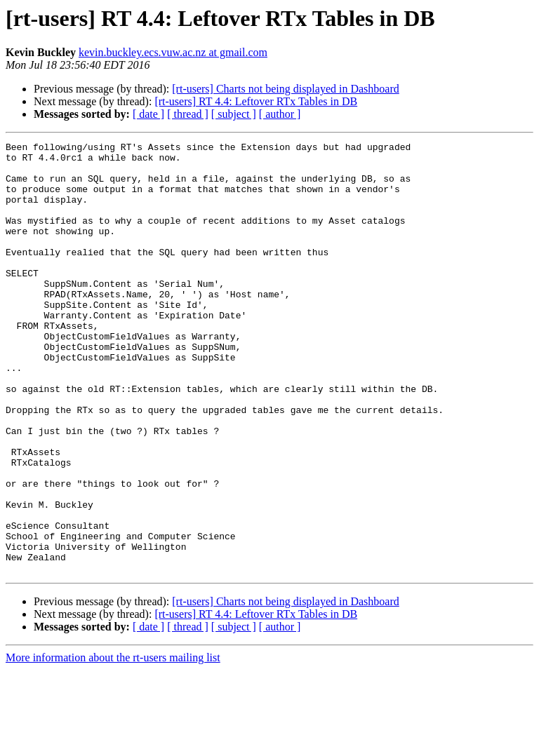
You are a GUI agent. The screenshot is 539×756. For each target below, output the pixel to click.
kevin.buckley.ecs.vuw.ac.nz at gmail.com (173, 52)
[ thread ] (188, 114)
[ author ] (280, 114)
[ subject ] (234, 114)
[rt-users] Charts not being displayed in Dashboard (285, 89)
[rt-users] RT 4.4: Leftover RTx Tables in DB (256, 101)
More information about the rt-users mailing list (113, 744)
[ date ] (148, 114)
